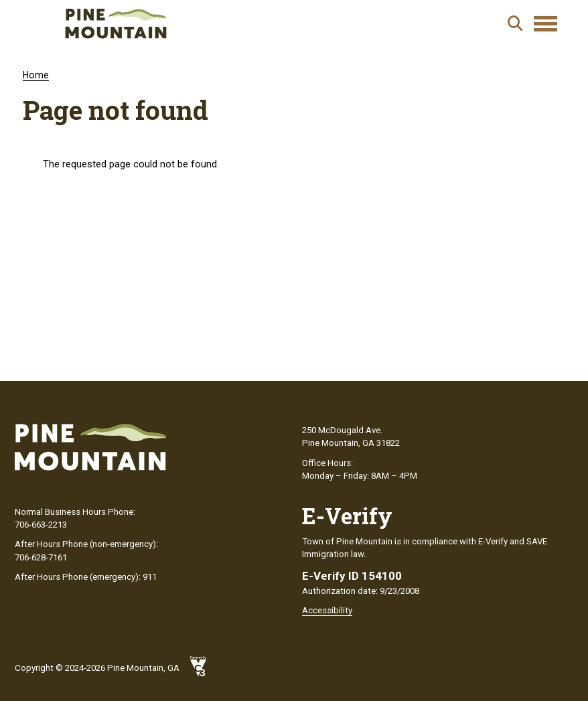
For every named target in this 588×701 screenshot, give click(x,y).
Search (515, 23)
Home (36, 75)
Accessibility (327, 610)
